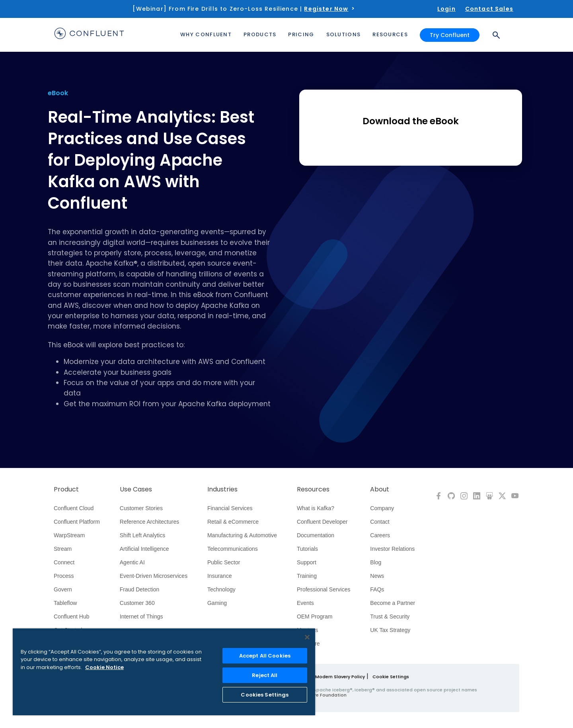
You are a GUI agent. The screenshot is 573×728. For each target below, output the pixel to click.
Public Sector (224, 562)
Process (64, 576)
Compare (308, 644)
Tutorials (307, 549)
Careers (380, 535)
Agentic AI (132, 562)
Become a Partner (393, 603)
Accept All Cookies (265, 656)
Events (305, 603)
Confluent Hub (72, 616)
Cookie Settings (391, 677)
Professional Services (324, 589)
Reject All (265, 675)
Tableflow (65, 603)
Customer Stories (141, 508)
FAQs (377, 589)
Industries (222, 489)
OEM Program (315, 616)
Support (307, 562)
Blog (376, 562)
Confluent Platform (77, 522)
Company (382, 508)
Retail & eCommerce (233, 522)
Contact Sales (489, 9)
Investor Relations (392, 549)
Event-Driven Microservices (154, 576)
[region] (164, 672)
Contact (380, 522)
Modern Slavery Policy (340, 677)
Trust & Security (390, 616)
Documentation (316, 535)
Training (307, 576)
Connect (64, 562)
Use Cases (136, 489)
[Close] (307, 637)
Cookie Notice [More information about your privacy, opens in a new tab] (104, 667)
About (380, 489)
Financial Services (230, 508)
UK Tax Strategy (390, 630)
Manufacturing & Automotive (242, 535)
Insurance (219, 576)
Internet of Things (141, 616)
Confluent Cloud (74, 508)
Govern (63, 589)
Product (66, 489)
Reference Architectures (149, 522)
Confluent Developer (322, 522)
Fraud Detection (140, 589)
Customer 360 (137, 603)
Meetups (308, 630)
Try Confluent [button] (450, 35)
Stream (63, 549)
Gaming (217, 603)
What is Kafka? (316, 508)
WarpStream (69, 535)
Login (446, 9)
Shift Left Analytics (142, 535)
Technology (221, 589)
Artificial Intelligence (144, 549)
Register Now (326, 9)
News (377, 576)
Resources (313, 489)
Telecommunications (233, 549)
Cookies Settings (265, 695)
